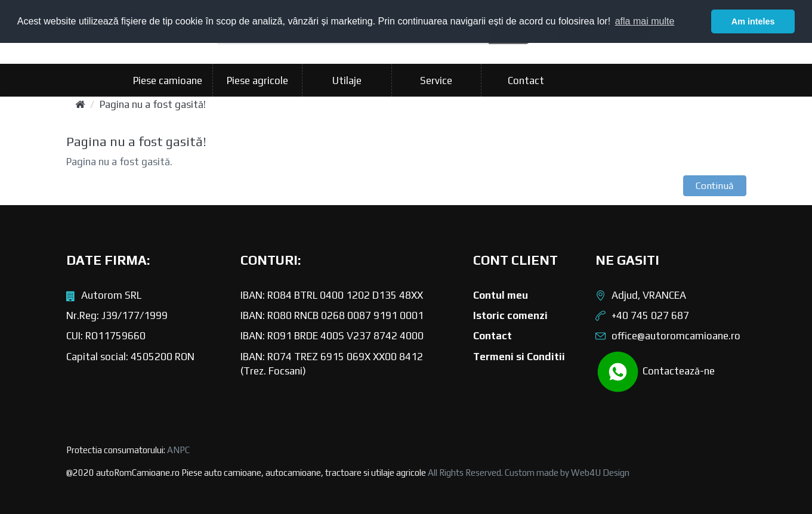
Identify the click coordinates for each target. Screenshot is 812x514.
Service (436, 80)
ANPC (178, 450)
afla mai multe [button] (645, 21)
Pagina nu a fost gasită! (153, 104)
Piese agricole (257, 80)
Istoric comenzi (510, 315)
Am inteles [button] (753, 21)
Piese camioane (168, 80)
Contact (526, 80)
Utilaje (347, 80)
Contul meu (501, 295)
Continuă (715, 186)
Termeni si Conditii (519, 357)
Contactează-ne (655, 372)
